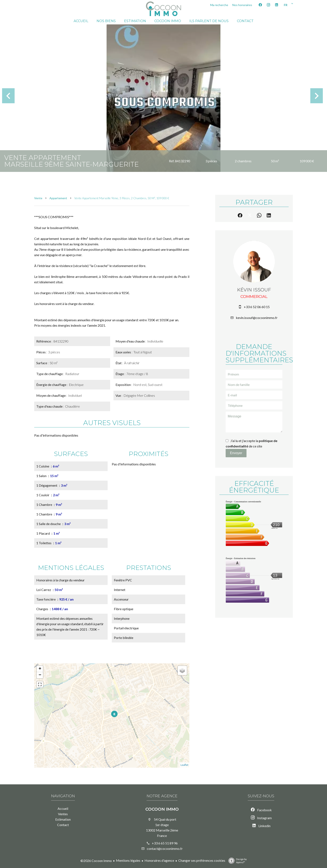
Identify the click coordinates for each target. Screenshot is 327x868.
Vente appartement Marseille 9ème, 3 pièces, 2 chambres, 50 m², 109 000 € (122, 198)
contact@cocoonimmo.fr (165, 848)
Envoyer (236, 453)
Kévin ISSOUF (254, 290)
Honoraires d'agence (159, 860)
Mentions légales (128, 860)
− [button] (40, 675)
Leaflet (184, 765)
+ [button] (40, 669)
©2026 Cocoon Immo (96, 861)
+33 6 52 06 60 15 (257, 307)
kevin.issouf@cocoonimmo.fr (257, 318)
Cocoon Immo (162, 809)
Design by (236, 861)
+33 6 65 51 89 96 (165, 843)
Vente (38, 198)
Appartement (58, 198)
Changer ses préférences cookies (202, 860)
